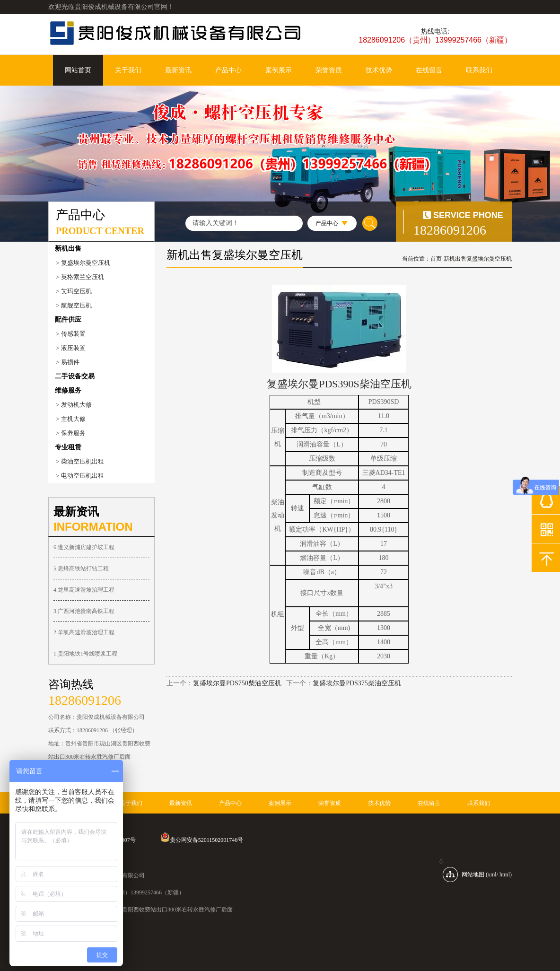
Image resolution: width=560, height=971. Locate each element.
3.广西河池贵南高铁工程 (84, 611)
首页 (436, 259)
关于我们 (128, 70)
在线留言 (429, 70)
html (505, 875)
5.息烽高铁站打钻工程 (81, 569)
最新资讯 (178, 70)
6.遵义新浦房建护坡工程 (84, 547)
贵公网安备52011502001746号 (202, 840)
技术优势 (379, 70)
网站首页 (78, 70)
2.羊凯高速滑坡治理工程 (84, 632)
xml (492, 875)
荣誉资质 (329, 70)
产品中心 (228, 70)
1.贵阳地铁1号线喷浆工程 (85, 654)
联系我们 (479, 70)
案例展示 (279, 70)
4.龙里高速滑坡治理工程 (84, 590)
